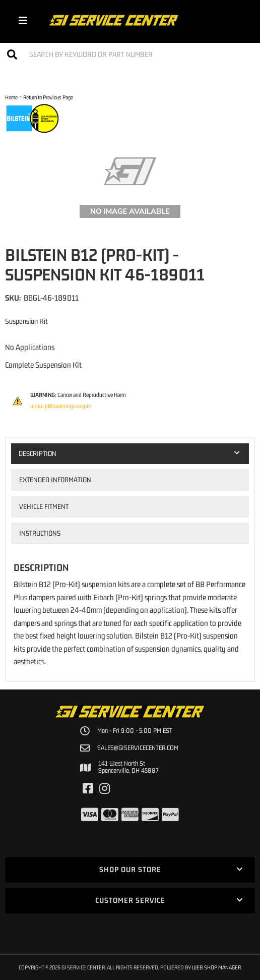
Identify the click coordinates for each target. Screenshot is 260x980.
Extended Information (55, 480)
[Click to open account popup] (239, 20)
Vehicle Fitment (44, 506)
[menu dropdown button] (23, 20)
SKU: (13, 298)
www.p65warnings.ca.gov (60, 406)
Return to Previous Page (48, 97)
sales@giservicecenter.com (138, 748)
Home (11, 97)
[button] (130, 54)
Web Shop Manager (216, 967)
